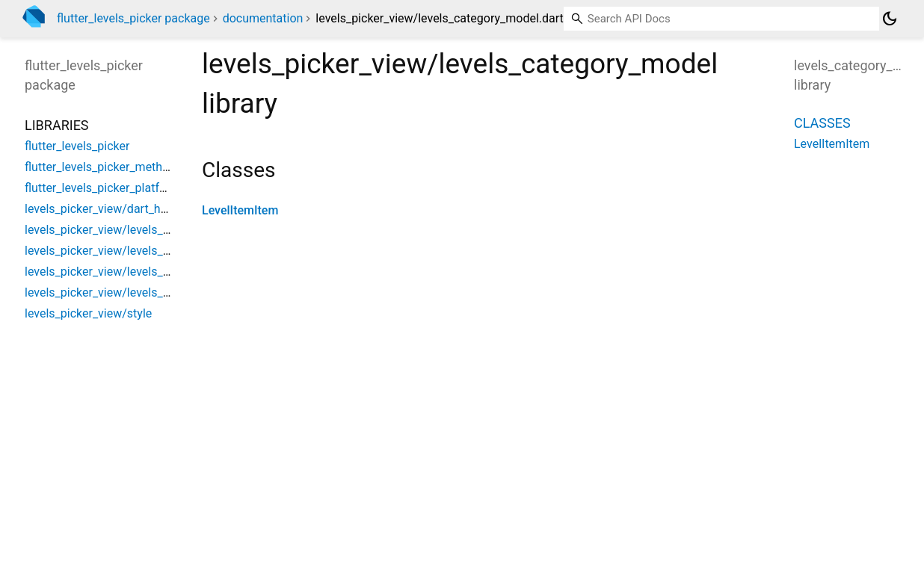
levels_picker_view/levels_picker (110, 292)
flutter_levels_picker (77, 146)
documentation (263, 18)
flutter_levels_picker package (133, 18)
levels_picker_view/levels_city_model (122, 272)
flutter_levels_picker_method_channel (124, 167)
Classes (822, 123)
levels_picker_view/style (88, 313)
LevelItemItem (240, 210)
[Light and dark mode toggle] (890, 19)
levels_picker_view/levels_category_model (136, 251)
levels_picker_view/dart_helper (106, 209)
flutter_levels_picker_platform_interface (129, 188)
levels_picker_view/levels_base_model (126, 230)
